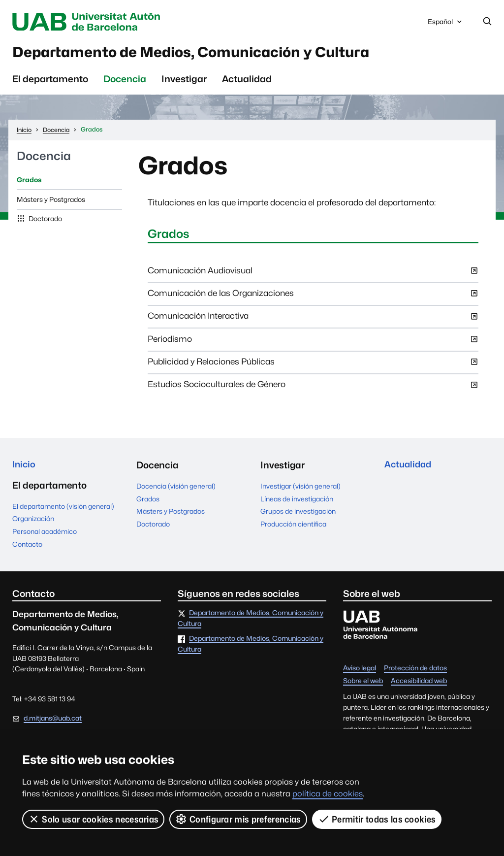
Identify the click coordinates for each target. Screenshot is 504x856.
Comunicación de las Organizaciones (313, 300)
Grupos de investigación (298, 515)
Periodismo (313, 346)
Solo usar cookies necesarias (94, 819)
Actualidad (247, 82)
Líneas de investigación (297, 502)
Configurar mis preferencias (238, 819)
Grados (29, 183)
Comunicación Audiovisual (313, 277)
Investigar (184, 82)
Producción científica (293, 527)
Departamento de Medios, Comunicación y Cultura (216, 54)
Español (446, 24)
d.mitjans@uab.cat (53, 723)
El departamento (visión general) (63, 511)
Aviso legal (360, 673)
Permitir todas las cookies (377, 819)
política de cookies (328, 794)
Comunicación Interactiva (313, 323)
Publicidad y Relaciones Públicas (313, 368)
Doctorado (45, 222)
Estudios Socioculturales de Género (313, 391)
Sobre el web (363, 686)
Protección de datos (415, 673)
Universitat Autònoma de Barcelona (100, 22)
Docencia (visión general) (176, 490)
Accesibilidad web (419, 686)
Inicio (25, 468)
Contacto (27, 549)
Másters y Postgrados (51, 202)
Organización (33, 524)
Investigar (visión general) (300, 490)
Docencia (125, 82)
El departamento (50, 82)
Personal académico (45, 536)
